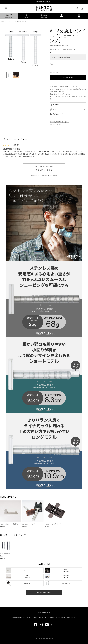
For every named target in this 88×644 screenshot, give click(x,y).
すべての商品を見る (44, 592)
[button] (6, 8)
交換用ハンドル (21, 21)
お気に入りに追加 (56, 124)
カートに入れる (68, 78)
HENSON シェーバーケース (53, 524)
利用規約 (51, 617)
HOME (2, 21)
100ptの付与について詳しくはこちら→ (44, 175)
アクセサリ (11, 21)
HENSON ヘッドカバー (29, 524)
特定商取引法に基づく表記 (21, 618)
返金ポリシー (61, 617)
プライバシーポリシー (39, 617)
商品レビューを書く (44, 168)
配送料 (52, 49)
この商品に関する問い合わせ (59, 122)
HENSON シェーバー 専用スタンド (11, 524)
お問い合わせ (71, 617)
